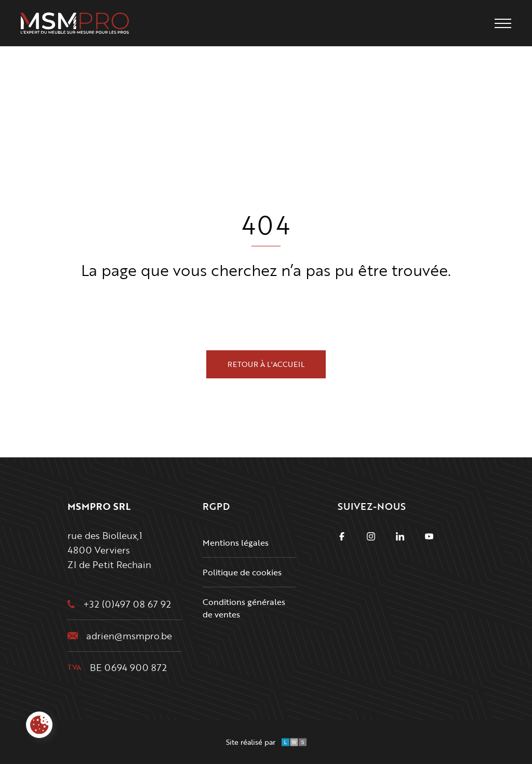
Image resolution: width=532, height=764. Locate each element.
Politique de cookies (242, 572)
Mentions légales (236, 543)
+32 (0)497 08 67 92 (127, 604)
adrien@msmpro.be (129, 636)
